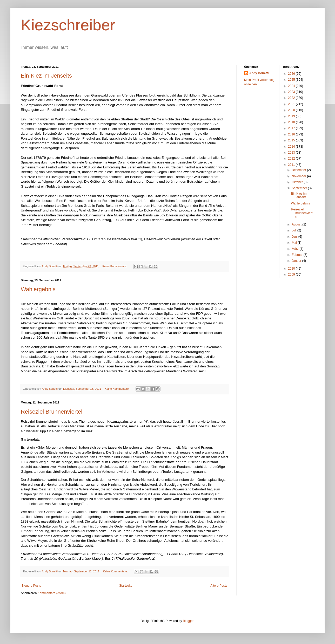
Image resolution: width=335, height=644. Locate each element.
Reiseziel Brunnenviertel (52, 412)
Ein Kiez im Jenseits (46, 76)
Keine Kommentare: (115, 266)
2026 (292, 74)
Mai (295, 243)
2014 (292, 147)
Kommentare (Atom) (52, 593)
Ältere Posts (219, 586)
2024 (292, 86)
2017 (292, 128)
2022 (292, 98)
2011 (292, 165)
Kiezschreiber (68, 25)
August (297, 224)
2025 (292, 80)
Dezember (299, 170)
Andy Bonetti (259, 73)
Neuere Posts (32, 586)
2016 (292, 134)
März (296, 249)
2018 (292, 122)
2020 (292, 110)
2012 (292, 159)
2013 (292, 153)
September (300, 188)
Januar (297, 261)
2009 (292, 275)
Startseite (126, 586)
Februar (297, 255)
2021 (292, 104)
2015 (292, 140)
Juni (295, 237)
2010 (292, 269)
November (299, 176)
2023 (292, 92)
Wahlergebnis (38, 289)
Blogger (188, 621)
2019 (292, 116)
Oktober (298, 182)
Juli (294, 230)
